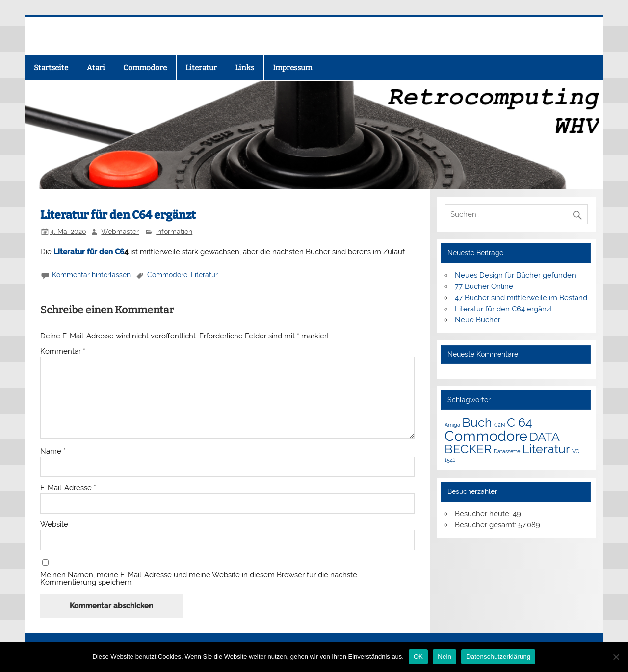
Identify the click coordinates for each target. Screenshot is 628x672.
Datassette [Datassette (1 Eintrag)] (507, 451)
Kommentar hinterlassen (91, 275)
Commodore (145, 68)
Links (245, 68)
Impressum (292, 68)
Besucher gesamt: (486, 525)
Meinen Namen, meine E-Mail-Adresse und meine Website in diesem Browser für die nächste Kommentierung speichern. (199, 579)
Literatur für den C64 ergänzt (504, 309)
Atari (96, 68)
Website (54, 525)
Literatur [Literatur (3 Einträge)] (546, 449)
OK (418, 657)
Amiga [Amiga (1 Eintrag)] (452, 425)
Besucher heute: (484, 514)
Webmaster (120, 232)
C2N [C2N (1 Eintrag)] (499, 425)
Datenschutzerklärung (498, 657)
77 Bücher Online (484, 286)
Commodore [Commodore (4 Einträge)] (486, 436)
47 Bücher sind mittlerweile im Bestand (521, 298)
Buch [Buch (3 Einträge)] (477, 423)
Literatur (201, 68)
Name (53, 452)
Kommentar (63, 351)
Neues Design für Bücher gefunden (515, 275)
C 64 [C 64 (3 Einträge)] (520, 423)
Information (174, 232)
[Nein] (616, 657)
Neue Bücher (478, 320)
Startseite (51, 68)
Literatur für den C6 (89, 252)
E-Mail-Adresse (68, 488)
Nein (445, 657)
